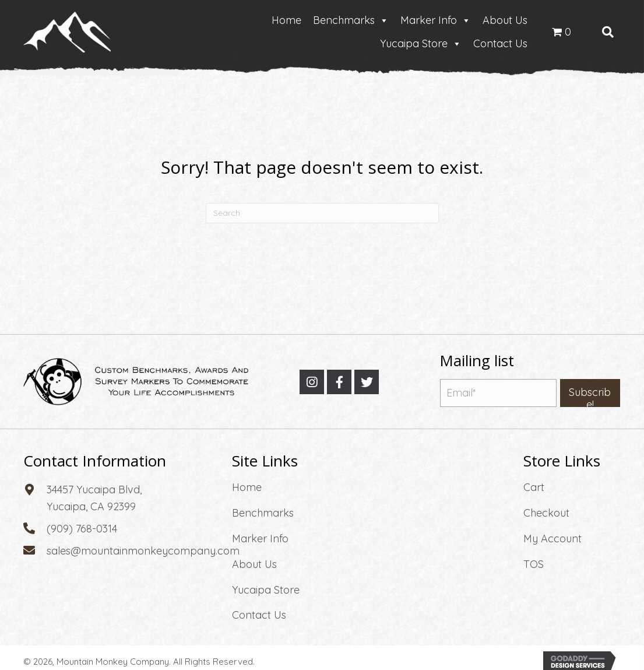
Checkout (546, 513)
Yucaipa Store (421, 44)
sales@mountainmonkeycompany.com (143, 551)
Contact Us (500, 43)
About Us (505, 20)
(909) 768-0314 (82, 529)
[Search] (322, 213)
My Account (552, 539)
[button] (312, 382)
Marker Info (436, 20)
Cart (534, 487)
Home (286, 20)
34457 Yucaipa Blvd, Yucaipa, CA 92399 (94, 498)
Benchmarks (351, 20)
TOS (534, 564)
